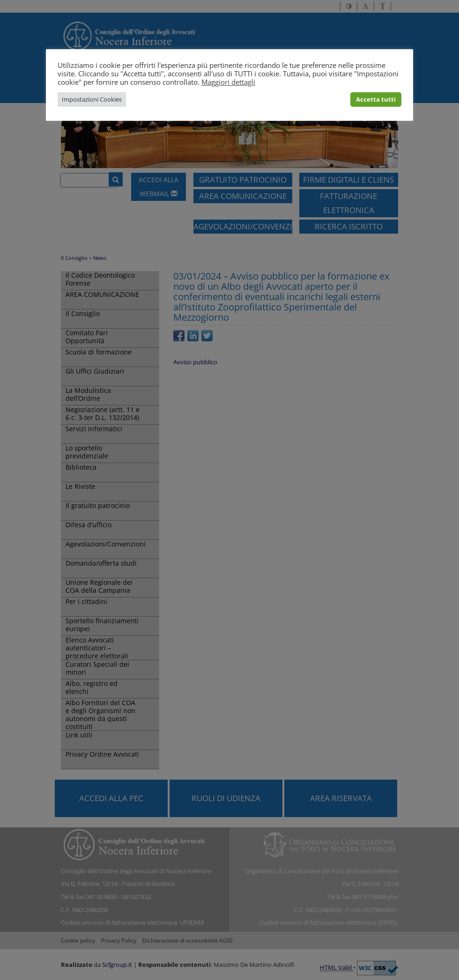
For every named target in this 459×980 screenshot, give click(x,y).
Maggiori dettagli (228, 82)
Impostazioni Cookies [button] (92, 99)
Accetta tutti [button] (376, 99)
